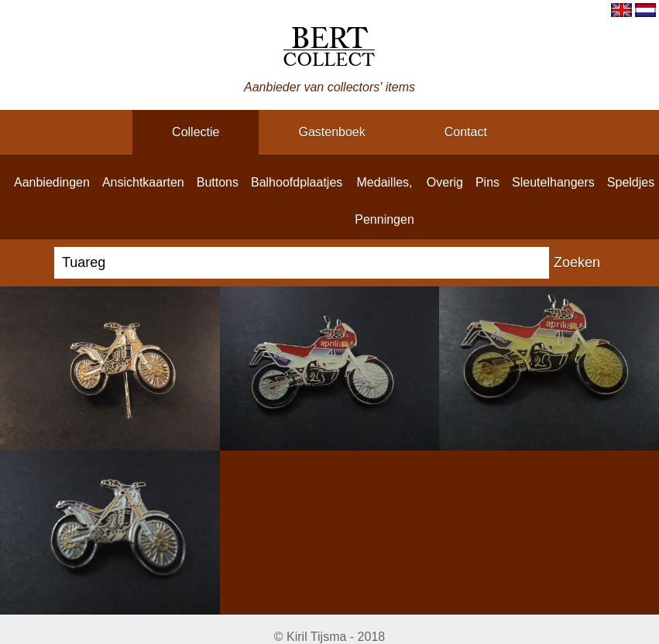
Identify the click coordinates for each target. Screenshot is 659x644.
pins (487, 182)
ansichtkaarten (143, 182)
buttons (218, 182)
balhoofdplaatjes (297, 182)
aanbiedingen (52, 182)
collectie (196, 132)
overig (445, 182)
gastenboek (331, 132)
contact (466, 132)
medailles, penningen (384, 201)
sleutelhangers (553, 182)
